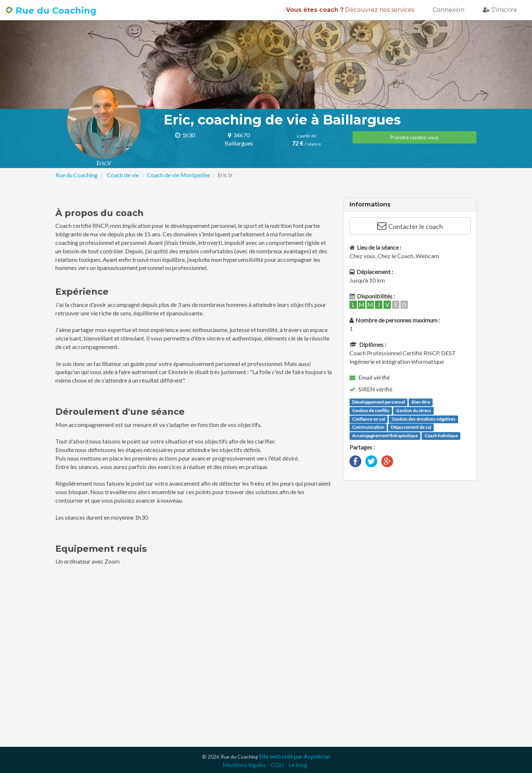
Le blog (298, 765)
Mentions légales (244, 765)
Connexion (449, 10)
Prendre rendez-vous (415, 137)
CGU (277, 765)
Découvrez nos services (350, 10)
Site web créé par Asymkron (294, 756)
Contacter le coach (410, 226)
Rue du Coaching (51, 11)
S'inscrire (500, 10)
